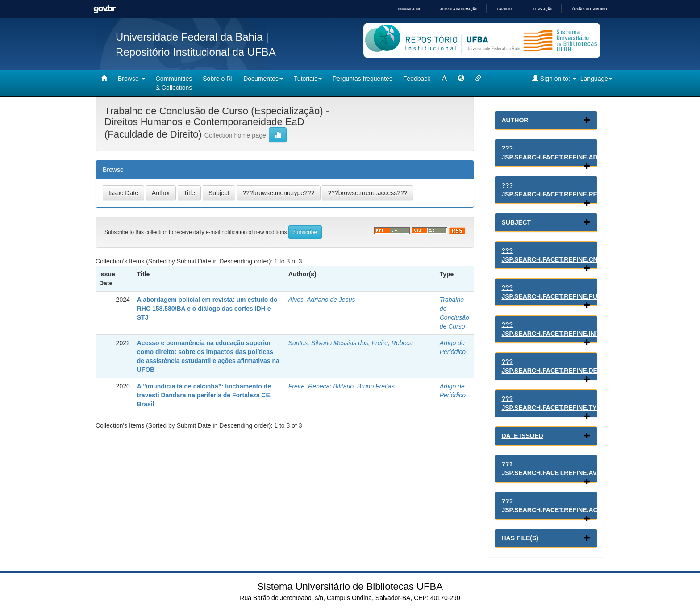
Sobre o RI (218, 79)
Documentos (263, 79)
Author (515, 120)
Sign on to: (554, 78)
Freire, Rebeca (393, 343)
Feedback (417, 79)
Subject (516, 222)
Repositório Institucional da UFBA (196, 52)
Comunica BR (409, 9)
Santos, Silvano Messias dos (328, 343)
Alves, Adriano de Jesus (322, 300)
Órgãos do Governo (590, 9)
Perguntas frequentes (362, 79)
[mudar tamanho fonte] (444, 79)
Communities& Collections (174, 83)
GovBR (104, 9)
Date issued (523, 436)
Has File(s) (520, 538)
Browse (131, 79)
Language (596, 79)
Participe (505, 9)
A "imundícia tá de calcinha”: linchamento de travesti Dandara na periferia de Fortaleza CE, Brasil (204, 395)
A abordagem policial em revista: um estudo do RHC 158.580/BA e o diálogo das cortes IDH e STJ (207, 309)
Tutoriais (308, 79)
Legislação (543, 9)
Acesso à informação (459, 9)
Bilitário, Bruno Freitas (364, 386)
